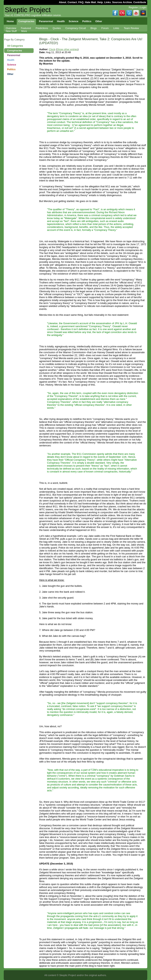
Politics (11, 69)
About (62, 2)
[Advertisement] (19, 139)
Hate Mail (90, 2)
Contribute (140, 2)
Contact (72, 2)
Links (107, 2)
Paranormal (14, 55)
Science (12, 65)
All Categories (15, 46)
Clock (52, 49)
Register (133, 7)
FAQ (81, 2)
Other (10, 74)
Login (143, 7)
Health (11, 60)
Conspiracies (14, 51)
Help (100, 2)
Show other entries (67, 49)
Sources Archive (122, 2)
